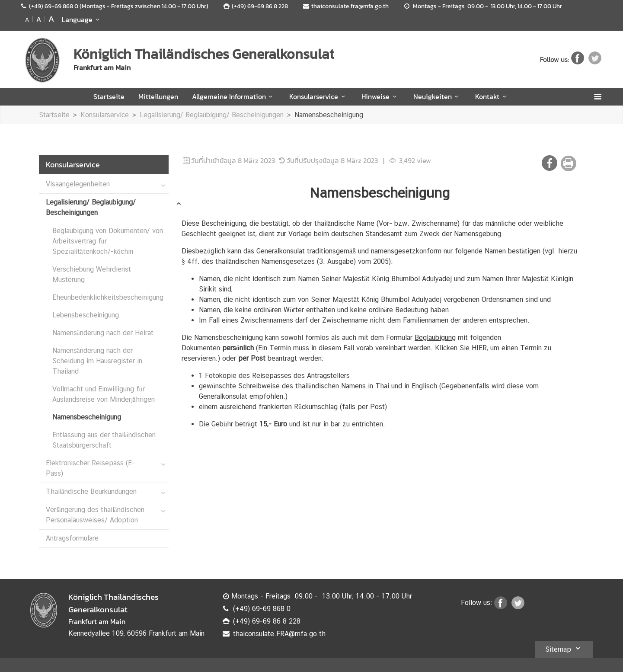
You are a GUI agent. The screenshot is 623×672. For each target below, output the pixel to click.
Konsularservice (318, 96)
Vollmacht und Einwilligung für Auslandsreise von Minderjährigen (104, 394)
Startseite (109, 96)
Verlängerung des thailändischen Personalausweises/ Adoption (95, 515)
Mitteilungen (158, 96)
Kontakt (492, 96)
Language (82, 19)
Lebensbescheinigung (86, 315)
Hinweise (380, 96)
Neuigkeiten (437, 96)
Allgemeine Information (234, 96)
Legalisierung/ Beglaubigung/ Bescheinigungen (212, 115)
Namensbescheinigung (329, 115)
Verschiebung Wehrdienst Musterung (92, 274)
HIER (479, 348)
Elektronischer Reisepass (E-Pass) (90, 468)
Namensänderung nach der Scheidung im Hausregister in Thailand (97, 361)
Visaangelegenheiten (78, 184)
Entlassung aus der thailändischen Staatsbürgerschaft (104, 440)
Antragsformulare (72, 538)
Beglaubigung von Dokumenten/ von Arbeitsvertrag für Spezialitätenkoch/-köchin (108, 241)
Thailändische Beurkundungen (91, 491)
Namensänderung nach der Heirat (103, 333)
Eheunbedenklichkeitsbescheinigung (108, 297)
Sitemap (564, 648)
